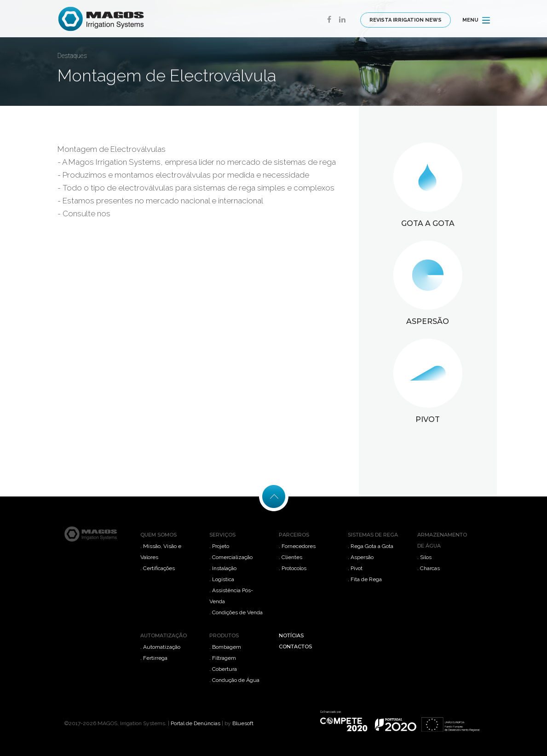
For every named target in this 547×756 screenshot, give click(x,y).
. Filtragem (223, 658)
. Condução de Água (234, 680)
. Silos (424, 557)
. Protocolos (293, 568)
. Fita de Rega (365, 579)
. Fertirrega (154, 658)
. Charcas (429, 568)
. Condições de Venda (236, 612)
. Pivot (355, 568)
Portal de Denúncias (196, 723)
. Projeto (219, 546)
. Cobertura (223, 669)
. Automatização (160, 647)
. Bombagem (225, 647)
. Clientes (291, 557)
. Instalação (223, 568)
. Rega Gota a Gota (371, 546)
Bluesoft (243, 723)
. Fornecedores (297, 546)
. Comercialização (231, 557)
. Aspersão (361, 557)
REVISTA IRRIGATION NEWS (406, 20)
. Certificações (158, 568)
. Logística (222, 579)
